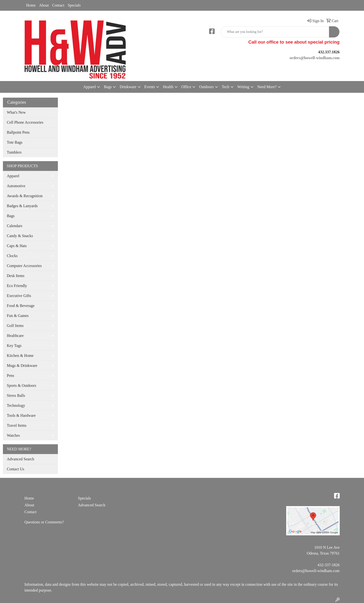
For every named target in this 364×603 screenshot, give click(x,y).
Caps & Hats (17, 246)
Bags (108, 87)
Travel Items (17, 425)
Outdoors (206, 87)
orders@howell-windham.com (316, 571)
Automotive (16, 186)
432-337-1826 (329, 565)
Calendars (15, 226)
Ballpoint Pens (18, 132)
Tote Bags (15, 142)
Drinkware (128, 87)
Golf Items (15, 326)
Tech (226, 87)
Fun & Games (18, 316)
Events (150, 87)
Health (168, 87)
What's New (16, 112)
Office (186, 87)
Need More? (267, 87)
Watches (13, 435)
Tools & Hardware (21, 415)
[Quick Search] (275, 32)
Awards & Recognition (25, 196)
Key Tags (14, 346)
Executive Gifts (19, 296)
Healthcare (15, 336)
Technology (16, 405)
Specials (74, 5)
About (44, 5)
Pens (10, 376)
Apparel (90, 87)
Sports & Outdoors (22, 385)
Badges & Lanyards (22, 206)
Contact (58, 5)
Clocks (12, 256)
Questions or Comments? (44, 522)
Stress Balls (16, 395)
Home (31, 5)
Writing (243, 87)
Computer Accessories (24, 266)
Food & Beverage (21, 306)
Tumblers (14, 152)
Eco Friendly (17, 286)
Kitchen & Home (20, 356)
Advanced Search (20, 459)
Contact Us (16, 469)
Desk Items (16, 276)
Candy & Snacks (20, 236)
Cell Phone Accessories (25, 122)
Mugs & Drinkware (22, 366)
